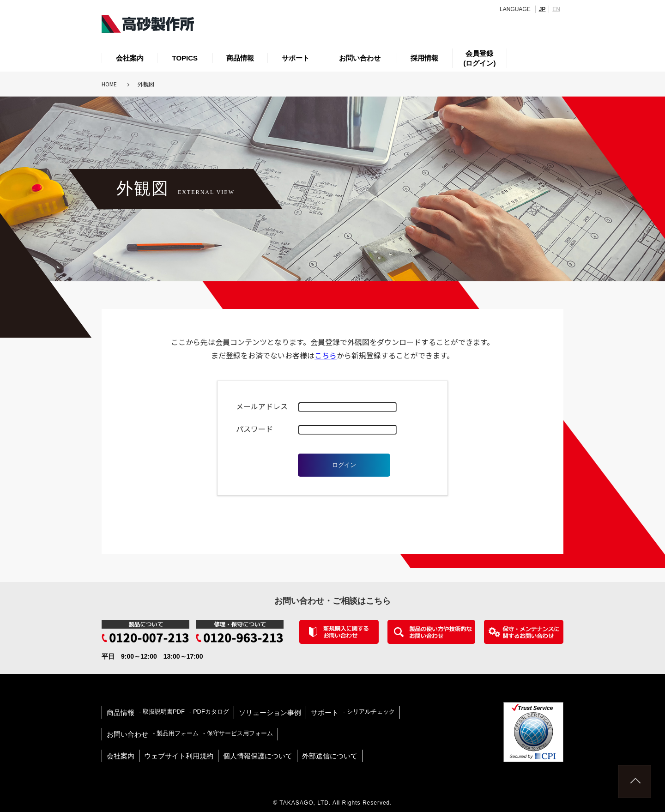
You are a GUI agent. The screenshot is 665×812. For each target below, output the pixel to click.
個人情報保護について (258, 756)
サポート (296, 58)
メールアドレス (262, 406)
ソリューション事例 (270, 712)
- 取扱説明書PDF (162, 712)
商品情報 (240, 58)
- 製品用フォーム (176, 733)
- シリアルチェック (369, 712)
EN (556, 9)
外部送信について (330, 756)
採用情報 (424, 58)
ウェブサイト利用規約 (179, 756)
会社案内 (130, 58)
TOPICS (185, 58)
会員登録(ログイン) (479, 58)
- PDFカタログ (209, 712)
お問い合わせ (360, 58)
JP (542, 9)
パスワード (254, 429)
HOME (109, 84)
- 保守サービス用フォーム (238, 733)
